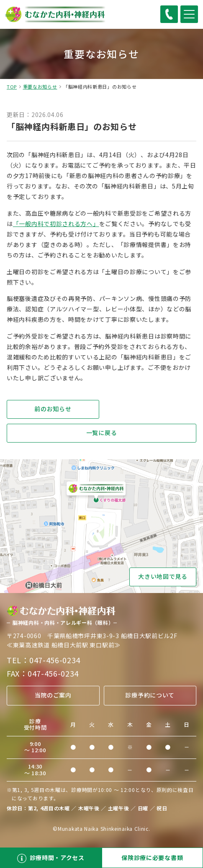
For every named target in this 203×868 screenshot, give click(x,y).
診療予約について (150, 695)
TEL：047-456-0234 (44, 660)
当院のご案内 (53, 695)
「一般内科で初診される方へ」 (56, 224)
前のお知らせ (53, 409)
